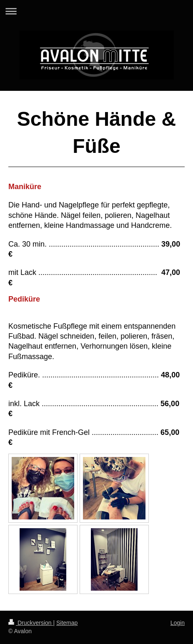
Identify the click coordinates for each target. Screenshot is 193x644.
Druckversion (31, 623)
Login (178, 623)
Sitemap (67, 623)
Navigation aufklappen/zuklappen (96, 11)
